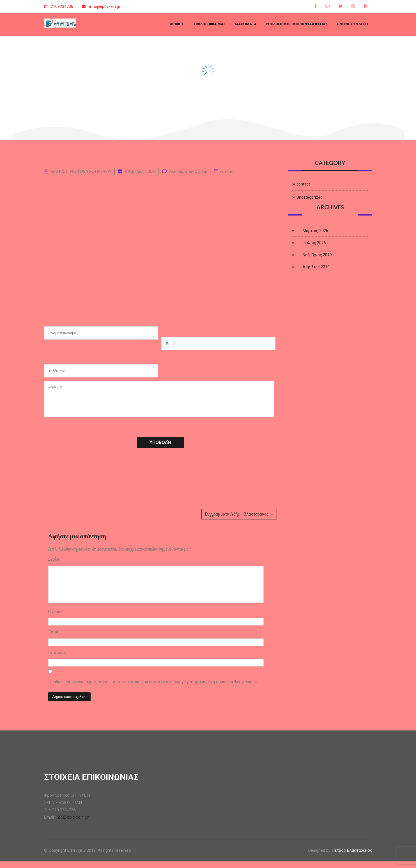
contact (227, 171)
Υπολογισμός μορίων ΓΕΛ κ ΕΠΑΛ (297, 24)
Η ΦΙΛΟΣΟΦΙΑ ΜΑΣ (209, 24)
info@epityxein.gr (105, 6)
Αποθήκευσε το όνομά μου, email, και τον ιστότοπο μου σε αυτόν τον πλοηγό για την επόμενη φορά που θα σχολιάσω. (153, 688)
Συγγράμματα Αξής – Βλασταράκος (239, 514)
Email (55, 639)
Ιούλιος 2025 (314, 243)
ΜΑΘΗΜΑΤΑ (246, 24)
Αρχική (176, 24)
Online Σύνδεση (352, 24)
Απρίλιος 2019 (316, 267)
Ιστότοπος (57, 659)
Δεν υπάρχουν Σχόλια (188, 171)
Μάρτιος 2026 (315, 231)
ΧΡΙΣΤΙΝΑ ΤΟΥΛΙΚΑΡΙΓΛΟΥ (84, 171)
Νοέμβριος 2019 (317, 255)
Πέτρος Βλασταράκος (352, 857)
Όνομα (56, 618)
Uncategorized (310, 197)
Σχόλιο (56, 559)
